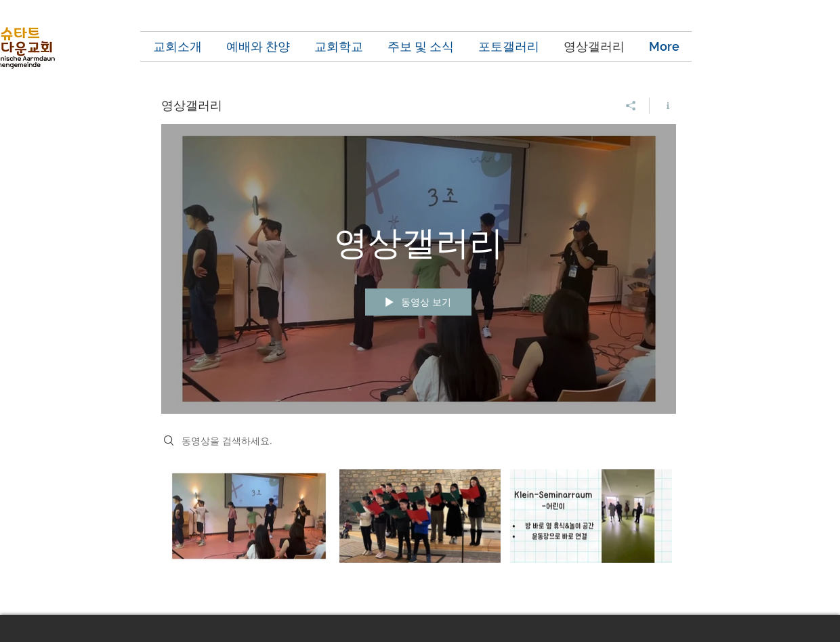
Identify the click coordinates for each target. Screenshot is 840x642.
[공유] (631, 106)
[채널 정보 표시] (663, 106)
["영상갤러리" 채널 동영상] (419, 532)
